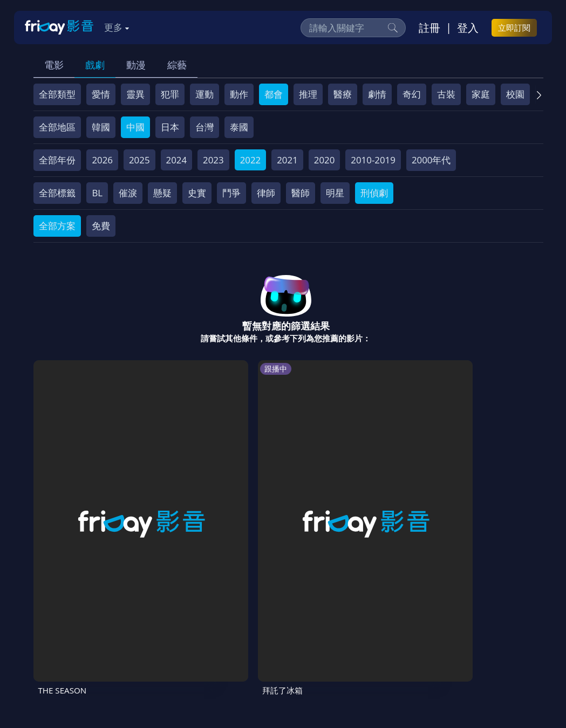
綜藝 (177, 65)
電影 (54, 65)
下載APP (104, 651)
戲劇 (95, 65)
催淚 (128, 193)
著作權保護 (366, 631)
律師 (266, 193)
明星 (335, 193)
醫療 (343, 94)
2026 (102, 160)
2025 (139, 160)
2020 (325, 160)
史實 (197, 193)
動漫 (136, 65)
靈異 (135, 94)
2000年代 (431, 160)
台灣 (204, 127)
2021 (287, 160)
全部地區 (57, 127)
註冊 (429, 28)
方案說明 (153, 631)
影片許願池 (470, 631)
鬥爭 (231, 193)
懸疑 (162, 193)
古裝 (446, 94)
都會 (274, 94)
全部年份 (57, 160)
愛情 (101, 94)
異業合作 (418, 631)
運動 (204, 94)
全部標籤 (57, 193)
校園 (515, 94)
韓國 (101, 127)
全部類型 (57, 94)
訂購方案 (151, 651)
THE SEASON (65, 480)
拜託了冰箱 (145, 480)
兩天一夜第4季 (320, 480)
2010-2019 (373, 160)
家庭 (481, 94)
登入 (468, 28)
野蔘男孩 (392, 480)
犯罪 (170, 94)
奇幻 (412, 94)
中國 (135, 127)
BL (97, 193)
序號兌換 (105, 631)
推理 (308, 94)
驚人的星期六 (486, 480)
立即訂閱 (514, 28)
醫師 (301, 193)
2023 (213, 160)
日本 (170, 127)
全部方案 (57, 226)
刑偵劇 (374, 193)
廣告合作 (58, 651)
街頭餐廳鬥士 (234, 480)
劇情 (377, 94)
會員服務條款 (257, 631)
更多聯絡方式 (466, 697)
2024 (177, 160)
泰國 (239, 127)
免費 (101, 226)
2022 (251, 160)
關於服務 (58, 631)
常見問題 (200, 631)
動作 (239, 94)
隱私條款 (313, 631)
